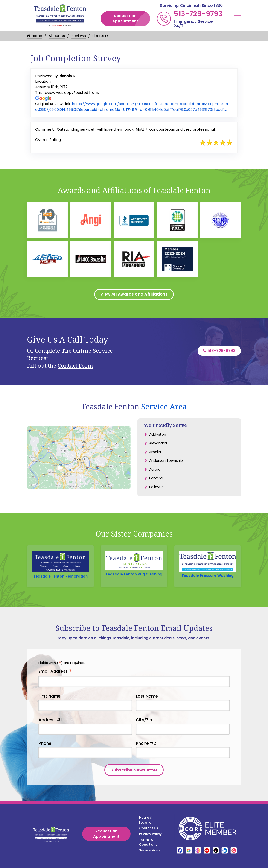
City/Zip (144, 728)
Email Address (55, 679)
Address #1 (50, 728)
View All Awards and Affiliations (134, 296)
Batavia (156, 483)
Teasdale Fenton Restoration (60, 579)
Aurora (155, 474)
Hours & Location (146, 828)
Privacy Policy (150, 842)
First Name (50, 704)
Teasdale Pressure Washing (208, 578)
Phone (45, 751)
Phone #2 (146, 751)
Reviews (79, 36)
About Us (57, 36)
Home (35, 36)
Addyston (158, 437)
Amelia (155, 456)
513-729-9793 (198, 14)
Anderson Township (167, 465)
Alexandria (159, 446)
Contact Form (75, 368)
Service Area (164, 409)
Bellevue (157, 492)
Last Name (147, 704)
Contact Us (149, 836)
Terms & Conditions (148, 850)
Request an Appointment (131, 19)
